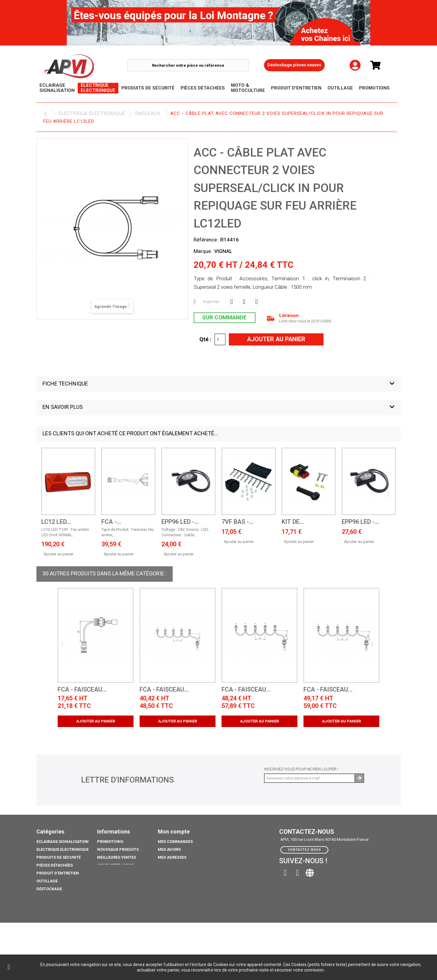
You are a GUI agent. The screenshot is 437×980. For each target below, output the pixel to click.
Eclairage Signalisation (63, 842)
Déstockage (49, 889)
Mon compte (174, 832)
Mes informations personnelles (192, 865)
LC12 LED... (56, 522)
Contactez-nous (115, 865)
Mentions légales (116, 873)
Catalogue (48, 934)
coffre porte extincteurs (64, 942)
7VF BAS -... (237, 522)
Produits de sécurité (59, 857)
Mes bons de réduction (182, 873)
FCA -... (111, 522)
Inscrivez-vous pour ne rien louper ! (301, 769)
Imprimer (211, 302)
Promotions (49, 897)
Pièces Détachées (55, 865)
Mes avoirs (169, 849)
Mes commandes (175, 842)
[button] (218, 384)
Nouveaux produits (118, 849)
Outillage (47, 881)
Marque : (203, 251)
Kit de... (293, 522)
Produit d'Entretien (58, 873)
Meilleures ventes (117, 857)
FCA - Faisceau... (82, 690)
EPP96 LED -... (180, 522)
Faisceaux (148, 113)
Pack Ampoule (51, 913)
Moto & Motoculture (59, 905)
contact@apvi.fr (321, 871)
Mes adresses (172, 857)
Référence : (207, 240)
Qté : (205, 339)
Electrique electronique (92, 113)
